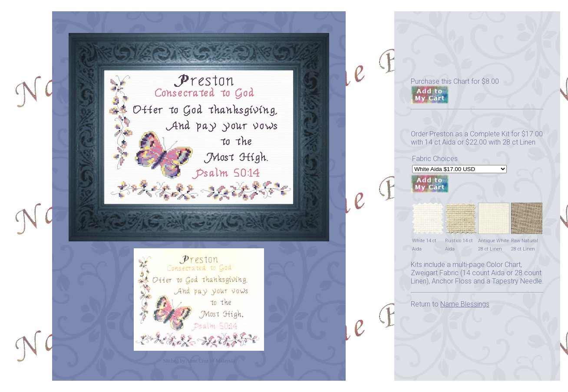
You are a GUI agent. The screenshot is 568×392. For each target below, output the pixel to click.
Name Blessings (465, 304)
